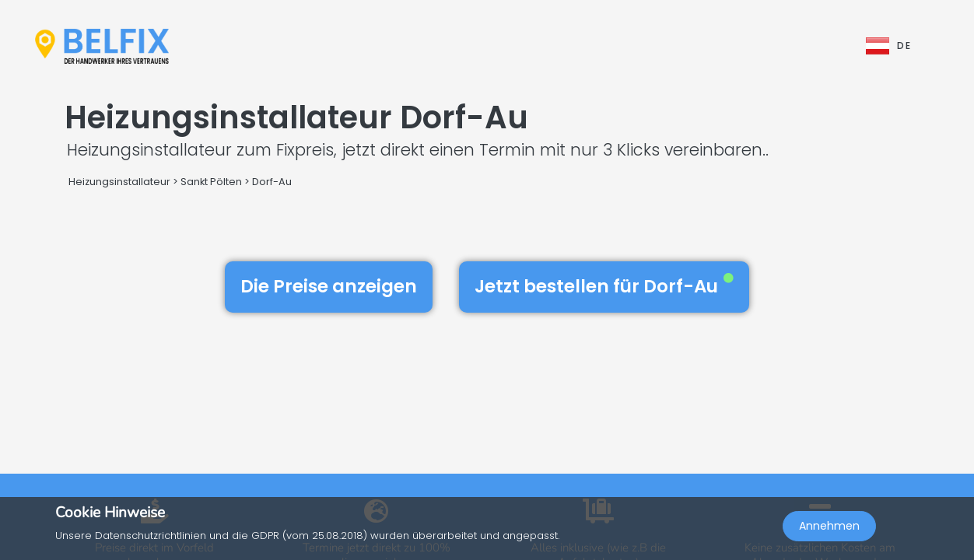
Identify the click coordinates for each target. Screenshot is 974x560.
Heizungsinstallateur (119, 182)
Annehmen (829, 526)
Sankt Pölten (211, 182)
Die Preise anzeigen (329, 286)
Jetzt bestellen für (604, 286)
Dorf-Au (272, 182)
